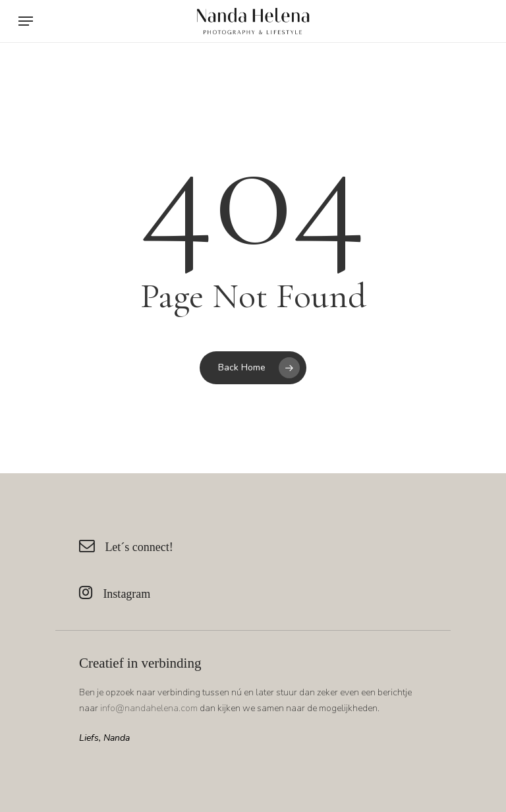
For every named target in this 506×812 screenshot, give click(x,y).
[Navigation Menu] (26, 21)
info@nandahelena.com (149, 708)
